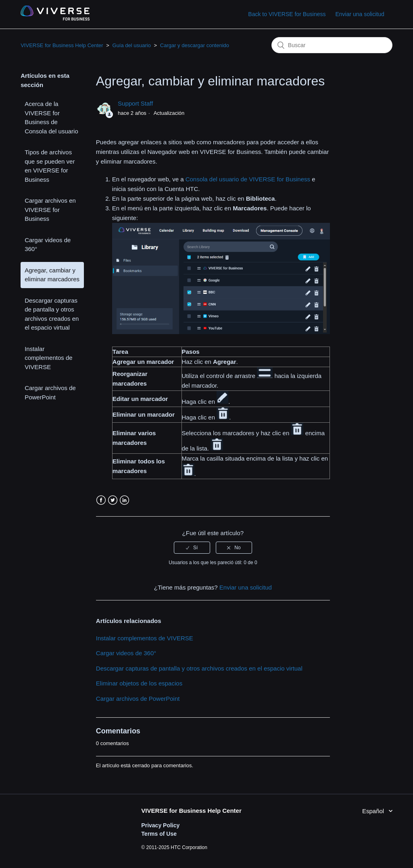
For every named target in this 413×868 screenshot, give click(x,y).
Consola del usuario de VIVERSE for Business (248, 179)
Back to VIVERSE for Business (287, 14)
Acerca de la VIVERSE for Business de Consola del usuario (51, 117)
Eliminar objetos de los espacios (139, 683)
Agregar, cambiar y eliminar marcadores (52, 275)
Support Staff (135, 103)
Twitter (113, 500)
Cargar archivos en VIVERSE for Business (50, 210)
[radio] (192, 548)
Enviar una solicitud (360, 14)
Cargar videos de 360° (48, 245)
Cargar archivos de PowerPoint (50, 392)
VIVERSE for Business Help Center (62, 45)
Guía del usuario (132, 45)
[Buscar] (332, 45)
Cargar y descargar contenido (195, 45)
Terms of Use (159, 834)
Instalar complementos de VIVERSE (48, 358)
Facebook (101, 500)
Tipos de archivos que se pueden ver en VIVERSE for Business (50, 166)
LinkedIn (124, 500)
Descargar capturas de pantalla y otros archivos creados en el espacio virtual (52, 314)
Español (374, 811)
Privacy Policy (160, 825)
